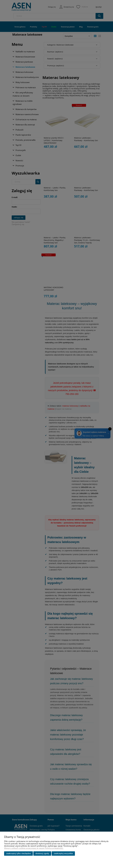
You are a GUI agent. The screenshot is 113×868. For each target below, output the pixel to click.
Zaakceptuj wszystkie (63, 853)
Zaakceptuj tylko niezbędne (18, 853)
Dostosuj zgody (42, 853)
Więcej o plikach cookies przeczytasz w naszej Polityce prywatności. (34, 848)
